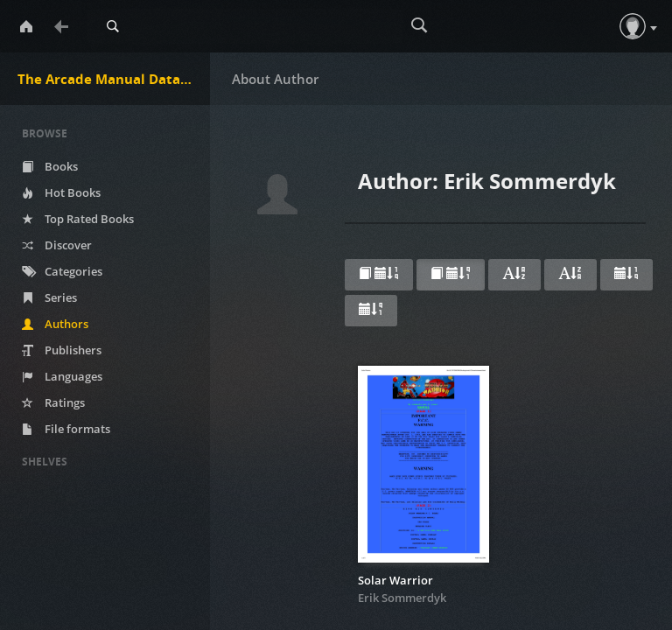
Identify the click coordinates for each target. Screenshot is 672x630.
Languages (62, 376)
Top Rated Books (78, 219)
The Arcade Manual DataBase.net (114, 79)
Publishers (62, 350)
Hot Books (61, 192)
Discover (57, 245)
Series (49, 297)
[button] (633, 26)
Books (50, 166)
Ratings (53, 402)
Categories (62, 271)
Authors (55, 324)
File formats (66, 429)
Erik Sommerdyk (402, 598)
